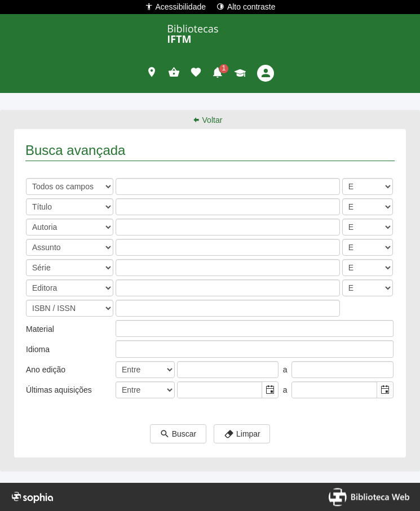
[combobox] (220, 390)
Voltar (207, 120)
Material (40, 329)
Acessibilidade (176, 7)
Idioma (38, 349)
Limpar (242, 434)
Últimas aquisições (59, 390)
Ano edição (46, 370)
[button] (152, 73)
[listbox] (125, 328)
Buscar (178, 434)
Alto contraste (246, 7)
